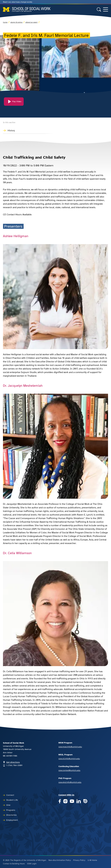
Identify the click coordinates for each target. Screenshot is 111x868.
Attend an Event (31, 22)
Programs (11, 810)
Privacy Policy (79, 860)
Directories (11, 815)
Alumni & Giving (16, 22)
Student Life (12, 800)
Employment (12, 820)
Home (5, 22)
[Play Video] (14, 104)
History (11, 131)
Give (8, 805)
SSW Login (32, 864)
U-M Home (92, 860)
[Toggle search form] (99, 9)
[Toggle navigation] (106, 9)
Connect (10, 795)
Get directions (13, 762)
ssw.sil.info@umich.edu (69, 759)
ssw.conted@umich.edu (69, 770)
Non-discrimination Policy (60, 860)
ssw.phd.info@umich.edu (70, 782)
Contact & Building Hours (14, 864)
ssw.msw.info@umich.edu (70, 747)
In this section (9, 123)
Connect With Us (66, 795)
